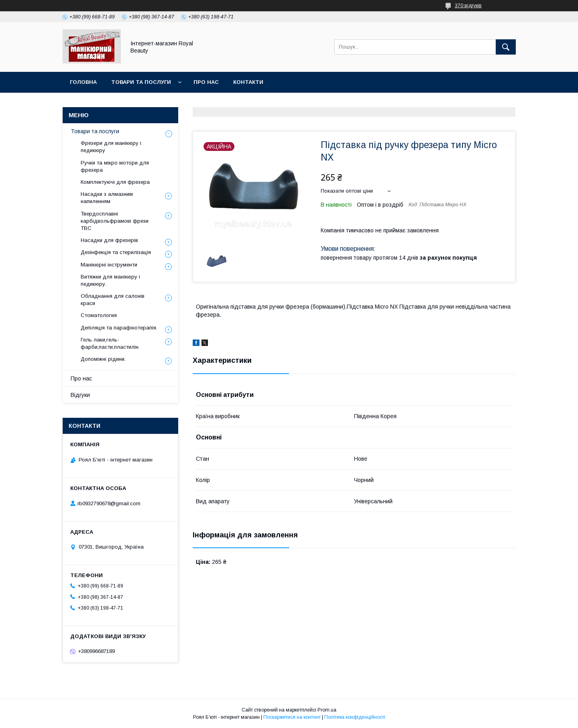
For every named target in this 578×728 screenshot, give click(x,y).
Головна (83, 82)
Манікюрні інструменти (109, 265)
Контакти (248, 82)
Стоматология (99, 315)
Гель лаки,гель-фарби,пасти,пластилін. (110, 343)
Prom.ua (327, 710)
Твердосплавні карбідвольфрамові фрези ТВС (115, 221)
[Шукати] (506, 47)
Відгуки (80, 395)
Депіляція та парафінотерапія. (119, 328)
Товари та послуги (141, 82)
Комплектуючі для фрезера (115, 182)
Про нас (206, 82)
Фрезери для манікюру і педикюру (111, 147)
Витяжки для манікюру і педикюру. (110, 280)
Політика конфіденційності (355, 717)
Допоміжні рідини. (103, 359)
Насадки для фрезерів (109, 240)
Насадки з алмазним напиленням (107, 198)
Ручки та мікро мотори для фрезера (115, 166)
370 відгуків (468, 6)
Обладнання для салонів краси (113, 300)
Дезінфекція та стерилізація (116, 252)
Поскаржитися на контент (292, 717)
